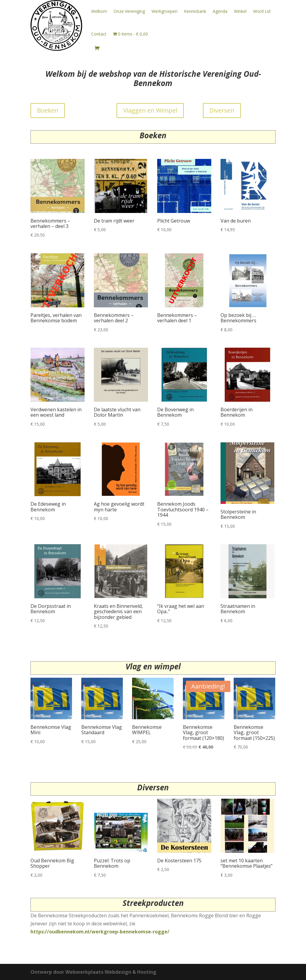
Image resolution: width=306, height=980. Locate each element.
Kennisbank (195, 11)
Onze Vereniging (129, 11)
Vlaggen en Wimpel (150, 110)
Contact (99, 34)
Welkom (99, 11)
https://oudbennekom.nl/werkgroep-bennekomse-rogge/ (100, 932)
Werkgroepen (165, 11)
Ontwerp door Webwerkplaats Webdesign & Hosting (93, 972)
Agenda (220, 11)
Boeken (48, 110)
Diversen (222, 110)
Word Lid (262, 11)
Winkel (240, 11)
